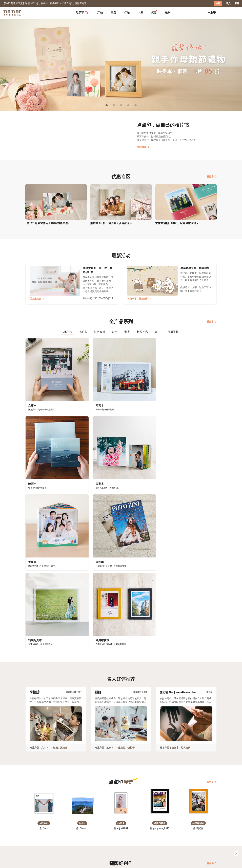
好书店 (124, 832)
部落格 (101, 837)
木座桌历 (120, 554)
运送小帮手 (55, 832)
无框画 (64, 554)
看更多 (212, 176)
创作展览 (30, 837)
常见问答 (79, 832)
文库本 (45, 554)
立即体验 (143, 147)
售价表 (52, 837)
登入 (228, 3)
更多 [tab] (167, 12)
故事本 (110, 554)
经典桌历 (186, 554)
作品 (127, 12)
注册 (218, 3)
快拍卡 (131, 554)
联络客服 (79, 837)
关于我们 (102, 832)
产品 (100, 12)
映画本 (175, 554)
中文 (212, 863)
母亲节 (82, 12)
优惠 (154, 12)
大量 (140, 12)
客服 (237, 3)
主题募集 (30, 832)
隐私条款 (79, 842)
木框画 (54, 554)
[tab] (100, 13)
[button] (44, 610)
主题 (113, 12)
